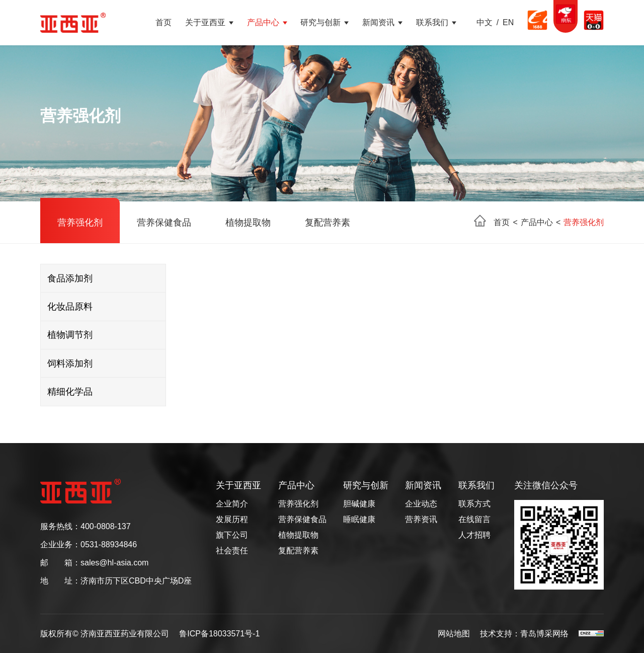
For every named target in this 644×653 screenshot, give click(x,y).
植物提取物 (248, 223)
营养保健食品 (164, 223)
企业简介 (232, 504)
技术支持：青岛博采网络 (524, 634)
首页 (164, 22)
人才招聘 (474, 535)
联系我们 (432, 22)
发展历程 (232, 520)
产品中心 (263, 22)
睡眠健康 (359, 520)
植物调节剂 (70, 335)
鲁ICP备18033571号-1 (219, 634)
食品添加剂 (70, 278)
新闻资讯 (378, 22)
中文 (485, 23)
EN (508, 23)
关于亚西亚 (205, 22)
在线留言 (474, 520)
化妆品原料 (70, 307)
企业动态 (421, 504)
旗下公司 (232, 535)
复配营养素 (328, 223)
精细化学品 (70, 392)
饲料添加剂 (70, 364)
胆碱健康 (359, 504)
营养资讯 (421, 520)
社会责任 (232, 551)
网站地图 (454, 634)
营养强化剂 (80, 223)
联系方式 (474, 504)
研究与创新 (320, 22)
